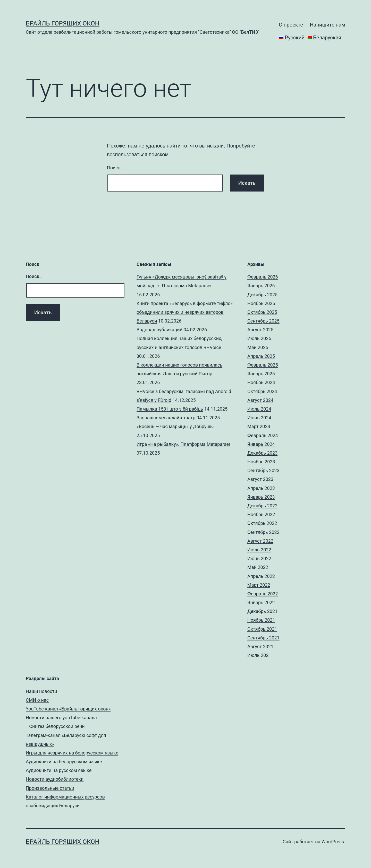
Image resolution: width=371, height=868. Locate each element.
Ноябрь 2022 (261, 514)
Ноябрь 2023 (261, 462)
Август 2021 (260, 646)
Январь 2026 (261, 286)
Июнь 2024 (259, 418)
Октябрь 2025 (262, 312)
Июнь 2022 (259, 558)
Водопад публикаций (159, 330)
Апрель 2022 (261, 576)
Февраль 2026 (263, 277)
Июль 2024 (259, 409)
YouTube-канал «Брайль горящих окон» (68, 709)
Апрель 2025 (261, 356)
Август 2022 (260, 541)
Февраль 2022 (263, 594)
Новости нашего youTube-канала (61, 718)
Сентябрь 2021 (263, 638)
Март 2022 (259, 585)
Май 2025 (258, 347)
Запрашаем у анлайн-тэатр (166, 418)
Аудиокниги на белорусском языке (64, 762)
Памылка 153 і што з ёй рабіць (170, 409)
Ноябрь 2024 (261, 382)
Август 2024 (260, 400)
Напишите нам (327, 25)
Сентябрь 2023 (263, 470)
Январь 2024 (261, 444)
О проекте (291, 25)
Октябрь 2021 (262, 629)
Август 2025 (260, 330)
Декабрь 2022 (262, 506)
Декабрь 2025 (262, 295)
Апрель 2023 (261, 488)
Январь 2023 (261, 497)
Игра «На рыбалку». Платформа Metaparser (183, 444)
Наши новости (41, 691)
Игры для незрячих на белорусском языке (72, 753)
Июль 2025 (259, 338)
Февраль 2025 (263, 365)
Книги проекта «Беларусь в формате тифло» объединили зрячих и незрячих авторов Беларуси (185, 312)
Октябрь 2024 (262, 391)
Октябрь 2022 (262, 523)
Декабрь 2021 (262, 611)
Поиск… (116, 168)
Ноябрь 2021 (261, 620)
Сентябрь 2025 (263, 321)
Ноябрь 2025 (261, 303)
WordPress (333, 842)
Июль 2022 (259, 550)
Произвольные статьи (50, 788)
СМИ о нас (37, 700)
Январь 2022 (261, 602)
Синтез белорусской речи (57, 726)
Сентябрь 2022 (263, 532)
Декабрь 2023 (262, 453)
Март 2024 (259, 426)
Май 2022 (258, 567)
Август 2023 (260, 479)
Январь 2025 (261, 374)
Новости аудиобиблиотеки (55, 779)
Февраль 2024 (263, 435)
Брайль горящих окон (63, 23)
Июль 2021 (259, 655)
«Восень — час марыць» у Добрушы (175, 426)
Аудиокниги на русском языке (59, 770)
